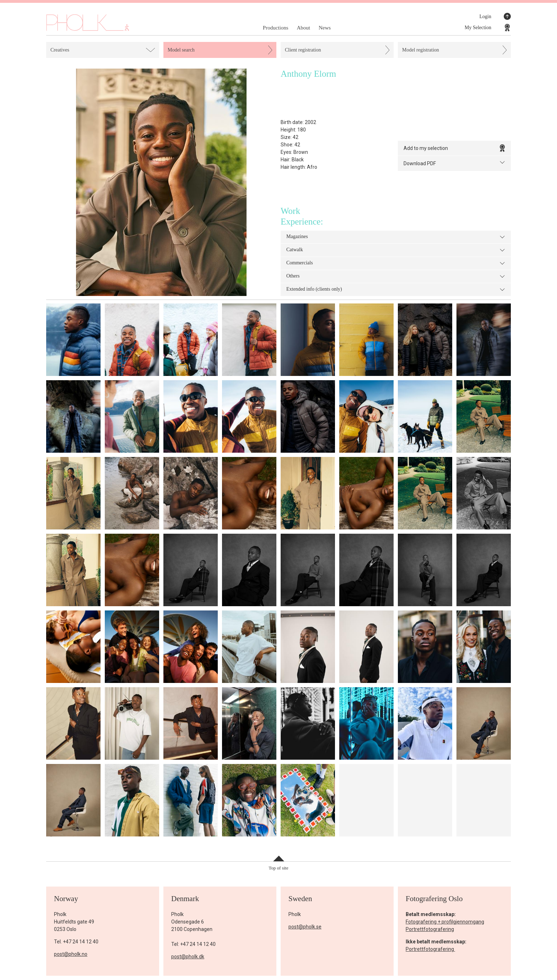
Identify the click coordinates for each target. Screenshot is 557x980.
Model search (181, 50)
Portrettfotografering (430, 929)
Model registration (421, 50)
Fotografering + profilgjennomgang (445, 922)
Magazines (396, 237)
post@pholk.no (71, 954)
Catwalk (396, 250)
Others (396, 276)
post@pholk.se (305, 927)
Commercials (396, 263)
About (303, 28)
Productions (276, 28)
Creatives (60, 50)
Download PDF (454, 163)
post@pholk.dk (188, 957)
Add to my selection (454, 148)
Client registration (303, 50)
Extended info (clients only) (396, 290)
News (325, 28)
